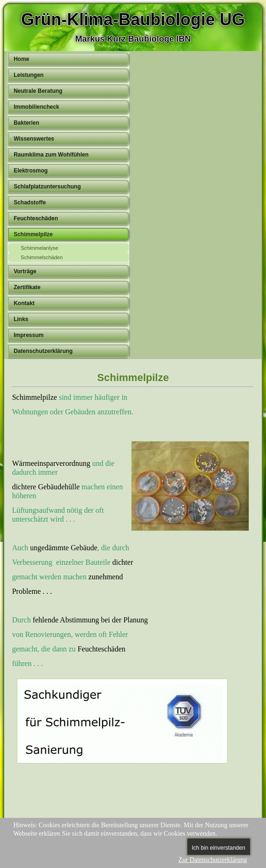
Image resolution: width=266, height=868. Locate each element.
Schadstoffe (30, 202)
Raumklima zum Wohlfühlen (51, 155)
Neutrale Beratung (38, 91)
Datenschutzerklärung (43, 351)
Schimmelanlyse (39, 248)
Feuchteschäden (36, 218)
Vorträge (25, 271)
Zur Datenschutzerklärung (213, 860)
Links (21, 319)
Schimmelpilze (33, 234)
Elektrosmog (31, 171)
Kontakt (24, 303)
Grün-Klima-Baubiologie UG (133, 19)
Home (21, 59)
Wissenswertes (34, 139)
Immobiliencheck (36, 107)
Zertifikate (27, 287)
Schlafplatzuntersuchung (47, 187)
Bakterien (26, 123)
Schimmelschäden (42, 257)
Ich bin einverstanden (219, 848)
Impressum (29, 335)
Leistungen (29, 75)
